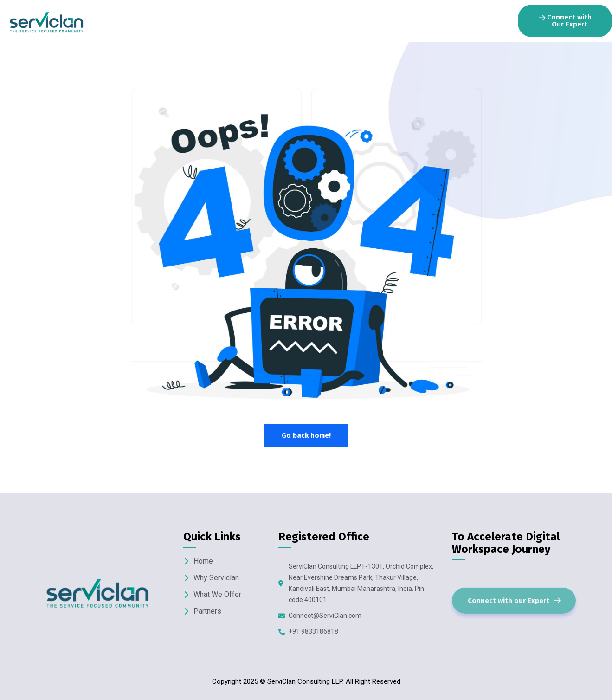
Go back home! (306, 435)
